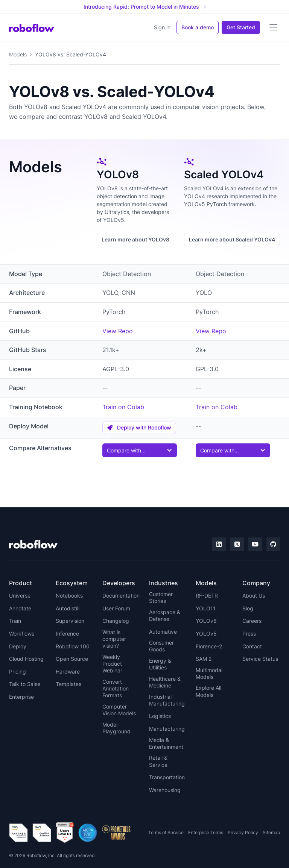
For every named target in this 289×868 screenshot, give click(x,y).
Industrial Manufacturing (167, 700)
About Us (254, 596)
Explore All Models (208, 691)
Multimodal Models (209, 673)
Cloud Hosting (26, 659)
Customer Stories (161, 597)
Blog (248, 608)
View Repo (118, 331)
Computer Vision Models (119, 710)
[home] (32, 27)
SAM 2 (204, 659)
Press (249, 634)
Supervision (70, 621)
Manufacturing (167, 729)
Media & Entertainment (166, 743)
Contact (252, 646)
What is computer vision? (114, 639)
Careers (252, 621)
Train (15, 621)
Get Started (241, 27)
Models (18, 54)
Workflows (22, 634)
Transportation (167, 777)
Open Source (72, 659)
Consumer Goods (161, 646)
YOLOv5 (206, 634)
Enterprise (21, 697)
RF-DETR (207, 596)
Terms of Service (166, 832)
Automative (163, 632)
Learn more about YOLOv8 (135, 239)
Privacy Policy (243, 832)
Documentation (121, 596)
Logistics (160, 716)
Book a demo (198, 27)
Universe (20, 596)
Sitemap (271, 832)
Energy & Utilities (160, 664)
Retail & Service (158, 761)
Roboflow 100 (73, 646)
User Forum (116, 608)
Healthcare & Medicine (165, 682)
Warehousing (165, 790)
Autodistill (68, 608)
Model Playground (116, 728)
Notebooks (69, 596)
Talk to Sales (25, 684)
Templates (68, 684)
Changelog (116, 621)
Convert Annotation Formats (116, 688)
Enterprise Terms (206, 832)
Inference (67, 634)
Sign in (162, 27)
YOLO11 (206, 608)
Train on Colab (123, 407)
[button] (273, 27)
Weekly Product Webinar (112, 664)
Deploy (18, 646)
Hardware (68, 671)
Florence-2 (209, 646)
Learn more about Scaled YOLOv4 (232, 239)
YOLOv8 (206, 621)
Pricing (17, 671)
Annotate (20, 608)
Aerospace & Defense (165, 615)
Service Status (260, 659)
